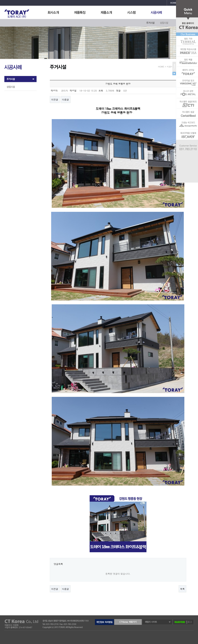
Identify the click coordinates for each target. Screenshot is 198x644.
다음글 (66, 99)
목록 (182, 589)
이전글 (55, 99)
